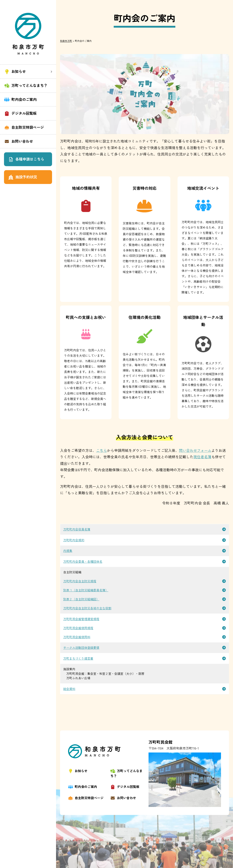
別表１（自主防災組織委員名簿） (86, 590)
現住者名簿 (202, 457)
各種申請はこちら (26, 159)
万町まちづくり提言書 (78, 658)
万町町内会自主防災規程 (80, 581)
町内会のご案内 (20, 99)
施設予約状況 (23, 177)
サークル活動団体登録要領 (81, 647)
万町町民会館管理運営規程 (81, 619)
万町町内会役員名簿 (77, 529)
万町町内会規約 (74, 540)
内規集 (68, 551)
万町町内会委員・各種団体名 (83, 561)
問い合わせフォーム (195, 450)
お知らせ (78, 771)
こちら (101, 450)
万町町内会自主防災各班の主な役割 (87, 608)
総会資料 (69, 689)
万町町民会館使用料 (77, 637)
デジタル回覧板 (20, 113)
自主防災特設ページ (24, 127)
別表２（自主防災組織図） (81, 599)
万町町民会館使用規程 (78, 628)
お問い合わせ (19, 141)
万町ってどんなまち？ (26, 85)
